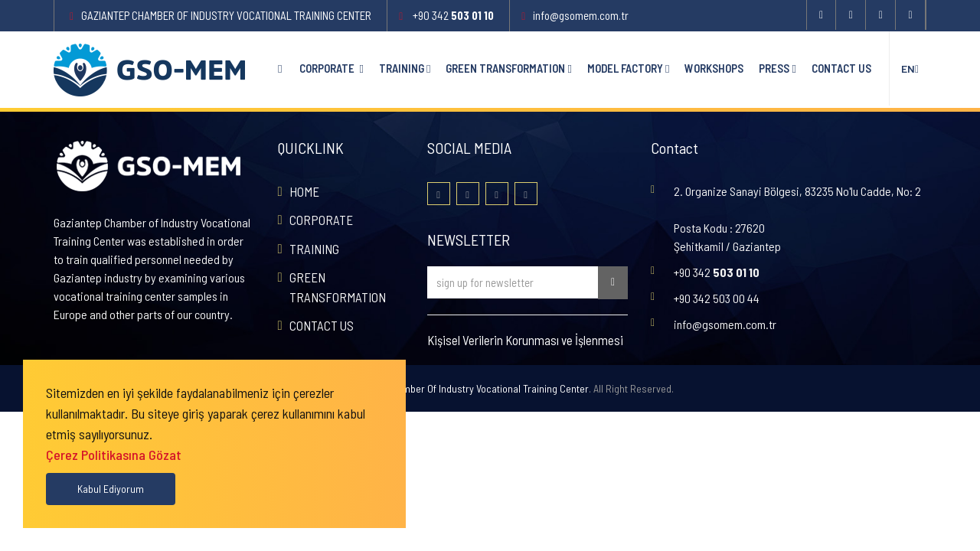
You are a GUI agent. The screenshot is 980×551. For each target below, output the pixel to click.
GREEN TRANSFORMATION (508, 68)
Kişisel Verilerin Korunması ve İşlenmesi (525, 340)
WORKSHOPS (714, 68)
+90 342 (453, 15)
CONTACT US (841, 68)
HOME (304, 191)
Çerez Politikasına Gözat (114, 455)
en (910, 68)
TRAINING (405, 68)
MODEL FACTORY (628, 68)
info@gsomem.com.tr (581, 15)
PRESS (777, 68)
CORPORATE (331, 68)
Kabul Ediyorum (111, 489)
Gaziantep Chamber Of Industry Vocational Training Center (226, 15)
